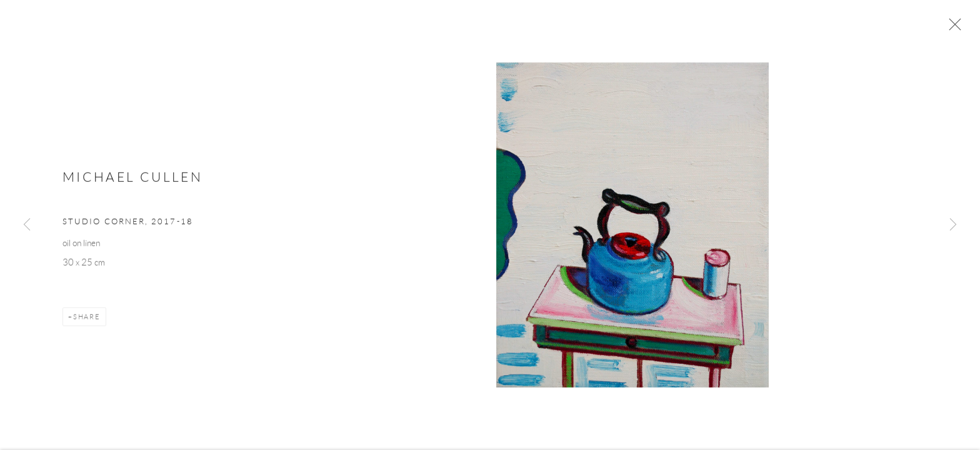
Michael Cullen (132, 180)
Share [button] (87, 319)
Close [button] (952, 28)
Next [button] (953, 225)
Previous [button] (27, 225)
